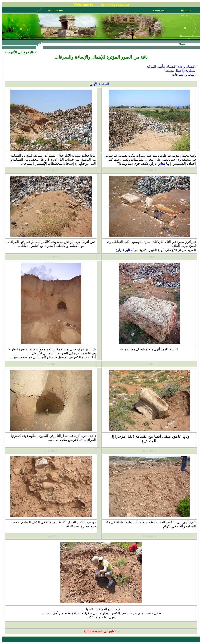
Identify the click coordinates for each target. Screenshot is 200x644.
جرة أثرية (80, 436)
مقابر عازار (158, 164)
